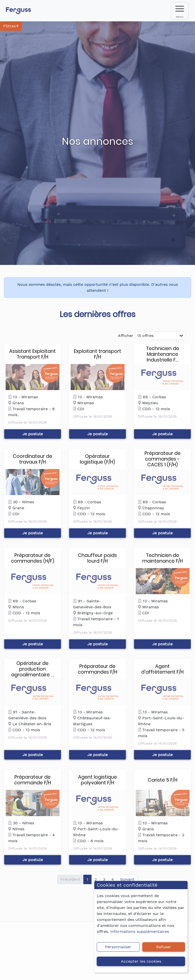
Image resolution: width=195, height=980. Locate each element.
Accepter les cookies (141, 961)
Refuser (164, 947)
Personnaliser (118, 947)
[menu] (180, 11)
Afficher (126, 336)
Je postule (33, 434)
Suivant (127, 879)
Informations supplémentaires (140, 931)
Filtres (11, 26)
